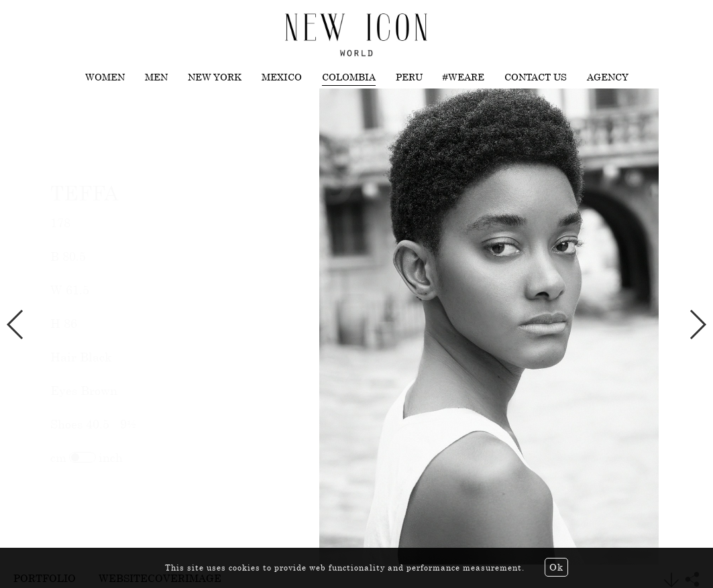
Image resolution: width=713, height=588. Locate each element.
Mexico (282, 77)
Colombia (349, 77)
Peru (409, 77)
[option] (356, 327)
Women (105, 77)
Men (156, 77)
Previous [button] (16, 325)
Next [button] (697, 325)
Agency (608, 77)
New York (215, 77)
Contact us (536, 77)
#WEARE (463, 77)
